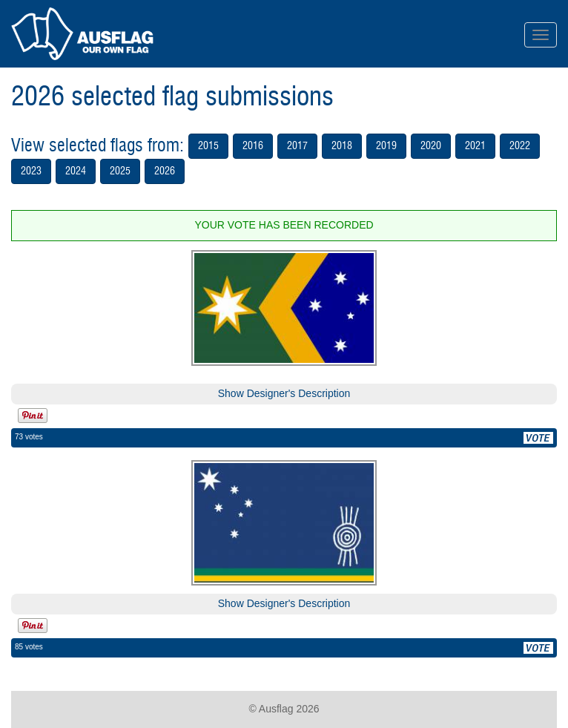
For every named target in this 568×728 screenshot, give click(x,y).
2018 (342, 146)
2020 (431, 146)
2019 (386, 146)
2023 (31, 171)
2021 (475, 146)
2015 (208, 146)
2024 (76, 171)
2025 (120, 171)
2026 (165, 171)
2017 (297, 146)
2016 (253, 146)
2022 (520, 146)
